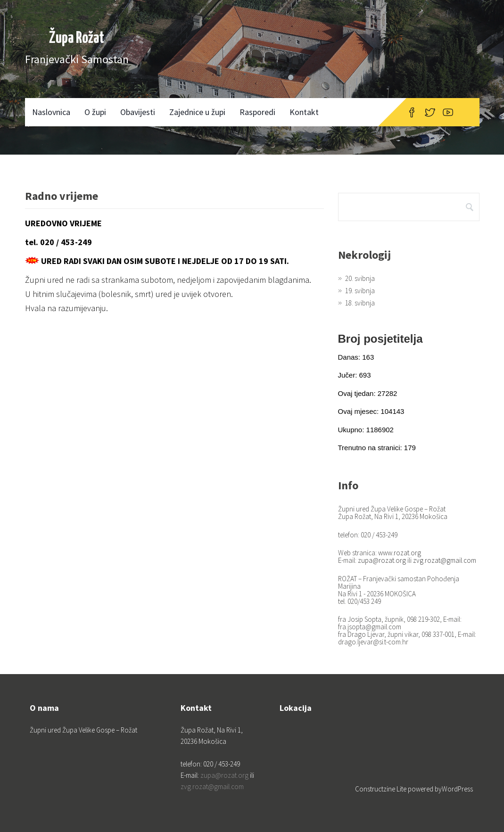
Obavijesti (138, 112)
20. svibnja (360, 278)
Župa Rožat (77, 38)
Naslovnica (51, 112)
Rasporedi (257, 112)
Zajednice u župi (197, 112)
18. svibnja (360, 303)
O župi (95, 112)
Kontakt (304, 112)
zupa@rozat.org (382, 560)
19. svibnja (360, 291)
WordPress (457, 789)
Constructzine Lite (381, 789)
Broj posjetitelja (380, 339)
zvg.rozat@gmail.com (445, 560)
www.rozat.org (400, 553)
